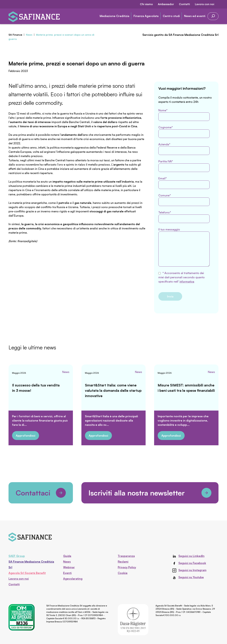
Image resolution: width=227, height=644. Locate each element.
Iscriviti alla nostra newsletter (150, 493)
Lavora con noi (205, 4)
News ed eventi (195, 16)
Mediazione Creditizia (114, 16)
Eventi (67, 573)
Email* (184, 183)
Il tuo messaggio (184, 247)
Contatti (184, 4)
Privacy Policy (127, 567)
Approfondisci (26, 436)
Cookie (123, 573)
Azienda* (184, 149)
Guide (67, 556)
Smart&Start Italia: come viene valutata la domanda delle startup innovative (113, 390)
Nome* (184, 115)
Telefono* (184, 217)
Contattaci (41, 493)
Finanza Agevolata (146, 16)
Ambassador (166, 4)
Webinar (69, 567)
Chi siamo (146, 4)
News (66, 372)
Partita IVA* (184, 166)
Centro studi (171, 16)
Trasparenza (126, 556)
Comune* (184, 200)
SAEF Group (17, 556)
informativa (187, 281)
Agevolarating (73, 579)
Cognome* (184, 132)
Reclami (123, 562)
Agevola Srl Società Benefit (27, 573)
